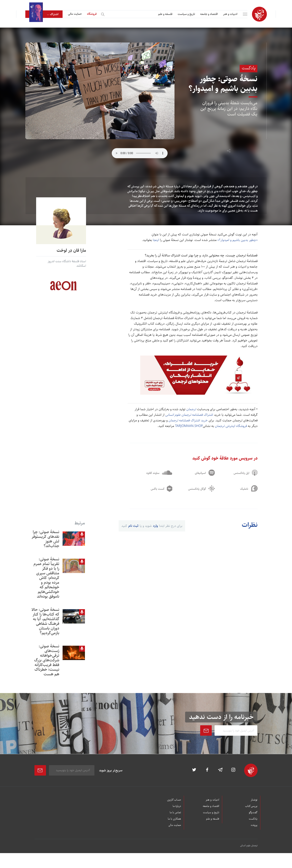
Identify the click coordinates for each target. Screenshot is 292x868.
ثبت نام (133, 526)
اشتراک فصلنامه (189, 415)
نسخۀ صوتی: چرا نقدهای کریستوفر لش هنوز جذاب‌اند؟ (45, 539)
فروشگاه (92, 14)
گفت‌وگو (253, 813)
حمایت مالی (75, 14)
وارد (155, 526)
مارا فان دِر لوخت (71, 250)
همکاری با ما (174, 819)
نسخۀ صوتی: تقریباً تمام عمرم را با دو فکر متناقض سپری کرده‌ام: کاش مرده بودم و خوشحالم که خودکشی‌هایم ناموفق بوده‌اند (46, 578)
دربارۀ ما (177, 806)
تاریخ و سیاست (186, 14)
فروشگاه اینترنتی (231, 426)
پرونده (254, 825)
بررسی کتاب (251, 806)
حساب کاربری (174, 800)
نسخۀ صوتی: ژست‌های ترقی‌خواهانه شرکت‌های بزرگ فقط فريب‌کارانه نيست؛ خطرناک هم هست (47, 660)
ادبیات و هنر (230, 14)
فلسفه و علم (165, 14)
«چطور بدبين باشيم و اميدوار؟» (238, 240)
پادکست (253, 819)
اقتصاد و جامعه (209, 14)
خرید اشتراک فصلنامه (188, 420)
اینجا (156, 240)
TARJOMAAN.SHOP (189, 426)
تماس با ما (175, 813)
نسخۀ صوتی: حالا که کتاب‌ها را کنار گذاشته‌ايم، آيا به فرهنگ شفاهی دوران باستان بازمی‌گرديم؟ (45, 621)
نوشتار (254, 800)
